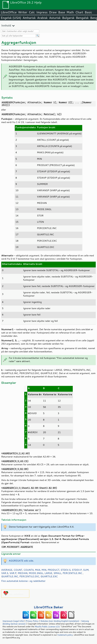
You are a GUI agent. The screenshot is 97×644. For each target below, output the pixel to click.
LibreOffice (9, 12)
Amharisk (29, 18)
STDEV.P (77, 570)
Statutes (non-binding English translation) (60, 621)
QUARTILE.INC (10, 576)
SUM (86, 570)
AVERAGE (7, 570)
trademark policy (65, 635)
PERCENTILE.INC (72, 573)
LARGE (48, 573)
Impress (42, 12)
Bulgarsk (68, 18)
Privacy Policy (32, 621)
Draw (53, 12)
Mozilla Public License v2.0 (47, 626)
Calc (32, 12)
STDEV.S (66, 570)
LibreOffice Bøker (48, 607)
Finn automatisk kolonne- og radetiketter (23, 581)
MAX (38, 570)
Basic (88, 12)
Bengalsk (82, 18)
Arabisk (42, 18)
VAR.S (5, 573)
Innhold (6, 25)
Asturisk (55, 18)
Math (70, 12)
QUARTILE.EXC (49, 576)
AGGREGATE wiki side (21, 561)
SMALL (57, 573)
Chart (79, 12)
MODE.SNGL (36, 573)
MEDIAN (23, 573)
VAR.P (13, 573)
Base (62, 12)
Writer (23, 12)
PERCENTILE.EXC (29, 576)
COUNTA (29, 570)
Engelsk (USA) (11, 18)
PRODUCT (53, 570)
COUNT (18, 570)
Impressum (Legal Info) (13, 621)
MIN (44, 570)
